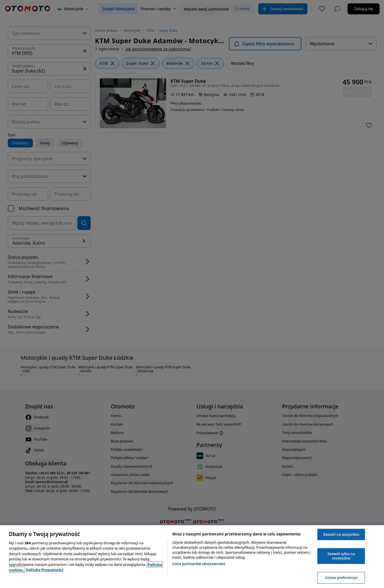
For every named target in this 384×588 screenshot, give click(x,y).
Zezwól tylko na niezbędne (341, 556)
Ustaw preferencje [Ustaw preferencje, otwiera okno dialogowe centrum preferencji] (341, 577)
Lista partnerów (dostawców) (199, 564)
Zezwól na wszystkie (341, 534)
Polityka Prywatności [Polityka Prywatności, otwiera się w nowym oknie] (45, 570)
